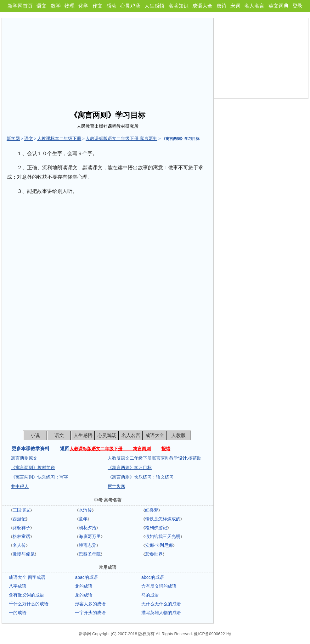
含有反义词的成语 (159, 586)
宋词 (235, 6)
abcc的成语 (153, 577)
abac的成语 (86, 577)
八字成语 (18, 586)
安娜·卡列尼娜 (159, 545)
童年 (83, 519)
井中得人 (20, 486)
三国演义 (21, 510)
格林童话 (21, 536)
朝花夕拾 (87, 528)
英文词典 (279, 6)
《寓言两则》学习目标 (130, 468)
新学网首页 (20, 6)
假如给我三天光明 (163, 536)
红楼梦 (152, 510)
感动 (111, 6)
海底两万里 (90, 536)
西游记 (19, 519)
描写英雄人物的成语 (161, 613)
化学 (83, 6)
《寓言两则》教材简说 (33, 468)
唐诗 (222, 6)
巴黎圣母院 (90, 554)
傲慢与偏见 (24, 554)
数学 (56, 6)
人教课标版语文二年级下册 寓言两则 (121, 138)
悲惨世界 (154, 554)
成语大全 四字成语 (27, 577)
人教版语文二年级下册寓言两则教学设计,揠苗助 (155, 458)
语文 (42, 6)
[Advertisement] (108, 62)
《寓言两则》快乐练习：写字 (40, 477)
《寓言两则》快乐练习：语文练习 (141, 477)
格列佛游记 (156, 528)
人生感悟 (155, 6)
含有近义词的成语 (26, 595)
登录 (297, 6)
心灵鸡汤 (130, 6)
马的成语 (150, 595)
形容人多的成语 (90, 604)
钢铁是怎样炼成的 (163, 519)
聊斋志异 (87, 545)
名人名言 (254, 6)
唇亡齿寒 (116, 486)
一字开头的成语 (90, 613)
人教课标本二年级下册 (59, 138)
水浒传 (85, 510)
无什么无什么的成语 (161, 604)
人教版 (179, 435)
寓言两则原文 (24, 458)
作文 (98, 6)
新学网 (13, 138)
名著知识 (178, 6)
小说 (35, 435)
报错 (166, 449)
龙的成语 (84, 586)
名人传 (19, 545)
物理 (70, 6)
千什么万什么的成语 (29, 604)
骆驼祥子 (21, 528)
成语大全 (202, 6)
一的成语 (18, 613)
